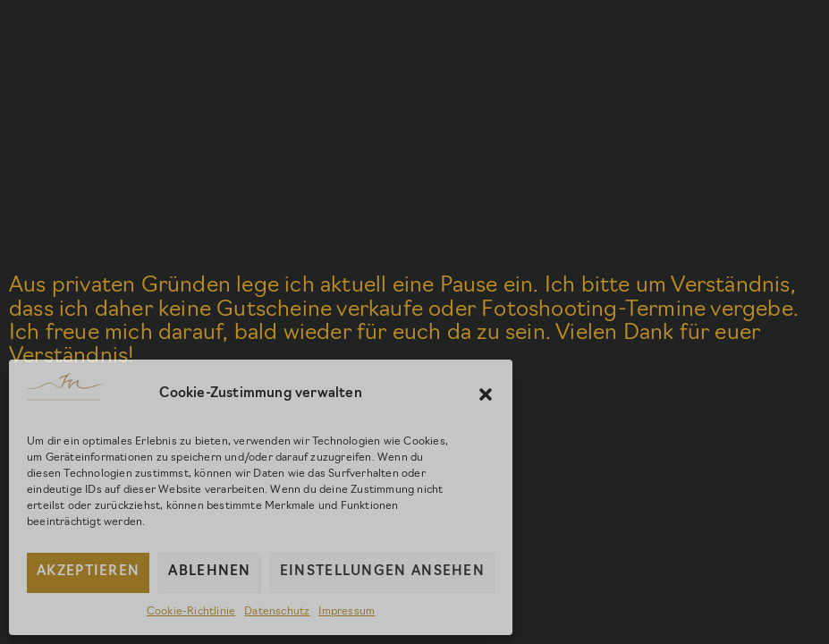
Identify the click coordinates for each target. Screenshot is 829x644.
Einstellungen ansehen (382, 572)
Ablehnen (209, 572)
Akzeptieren (88, 572)
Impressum (347, 612)
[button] (486, 394)
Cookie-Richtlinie (191, 612)
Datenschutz (277, 612)
